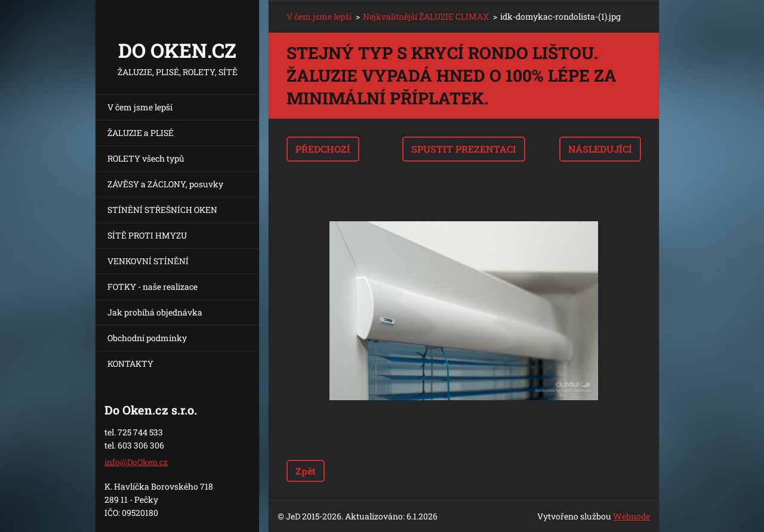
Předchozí (323, 149)
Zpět (306, 471)
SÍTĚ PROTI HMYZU (147, 235)
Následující (600, 149)
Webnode (631, 516)
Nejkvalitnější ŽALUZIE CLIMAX (426, 16)
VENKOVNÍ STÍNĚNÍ (148, 261)
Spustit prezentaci (464, 149)
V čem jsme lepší (140, 107)
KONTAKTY (130, 364)
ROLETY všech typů (146, 158)
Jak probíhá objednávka (155, 312)
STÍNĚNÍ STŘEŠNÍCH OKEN (162, 210)
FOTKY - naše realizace (153, 287)
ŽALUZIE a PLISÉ (141, 133)
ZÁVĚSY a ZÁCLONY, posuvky (165, 184)
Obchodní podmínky (147, 338)
